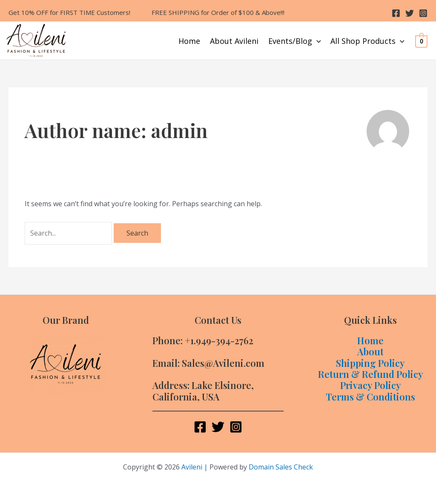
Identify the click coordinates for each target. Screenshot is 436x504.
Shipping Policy (370, 363)
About (370, 351)
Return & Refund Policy (371, 374)
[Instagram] (423, 13)
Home (189, 41)
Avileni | (195, 467)
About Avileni (234, 41)
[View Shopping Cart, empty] (421, 41)
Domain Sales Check (281, 467)
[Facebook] (396, 13)
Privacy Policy (371, 385)
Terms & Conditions (370, 397)
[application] (317, 41)
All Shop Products (367, 41)
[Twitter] (410, 13)
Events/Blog (295, 41)
